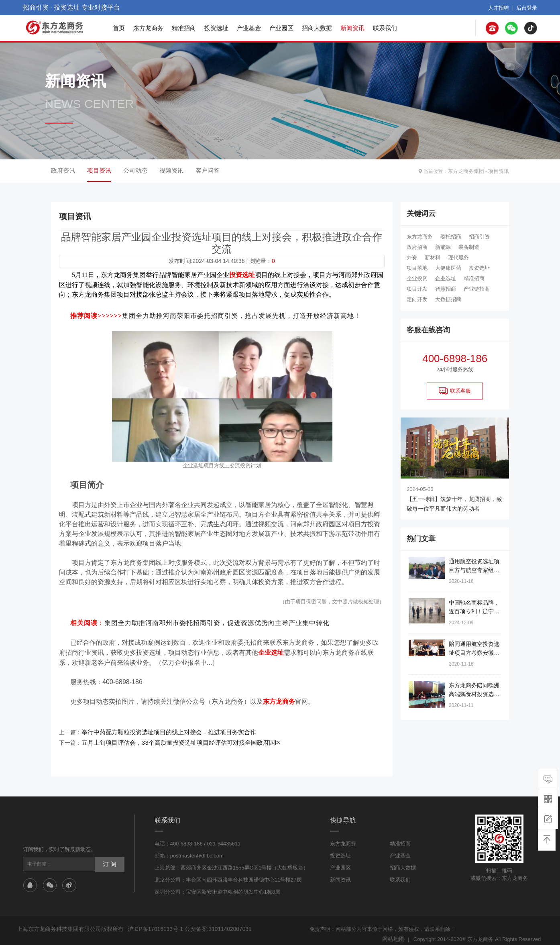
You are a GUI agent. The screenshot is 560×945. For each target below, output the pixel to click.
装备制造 (469, 247)
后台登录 (527, 8)
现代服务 (458, 258)
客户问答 (208, 170)
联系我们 (385, 28)
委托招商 (451, 237)
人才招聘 (501, 8)
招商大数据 (317, 28)
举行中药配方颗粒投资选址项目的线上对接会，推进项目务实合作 (163, 727)
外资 (412, 258)
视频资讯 (171, 170)
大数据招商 (448, 299)
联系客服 (455, 391)
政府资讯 (63, 170)
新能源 (443, 247)
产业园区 (281, 28)
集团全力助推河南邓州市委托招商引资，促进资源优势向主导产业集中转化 (217, 620)
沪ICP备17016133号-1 (154, 922)
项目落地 (417, 268)
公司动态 (135, 170)
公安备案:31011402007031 (213, 922)
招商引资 (479, 237)
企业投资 (417, 278)
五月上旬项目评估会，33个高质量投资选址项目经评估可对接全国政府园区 (175, 737)
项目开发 (417, 289)
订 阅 (109, 857)
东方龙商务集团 (469, 171)
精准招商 (184, 28)
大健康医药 (448, 268)
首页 (119, 28)
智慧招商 (446, 289)
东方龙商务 (148, 28)
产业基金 (249, 28)
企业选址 (446, 278)
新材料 (433, 258)
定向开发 (417, 299)
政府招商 (417, 247)
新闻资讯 (352, 28)
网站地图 (394, 932)
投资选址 (216, 28)
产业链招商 (477, 289)
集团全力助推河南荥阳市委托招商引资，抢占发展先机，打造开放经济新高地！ (241, 315)
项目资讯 (499, 171)
